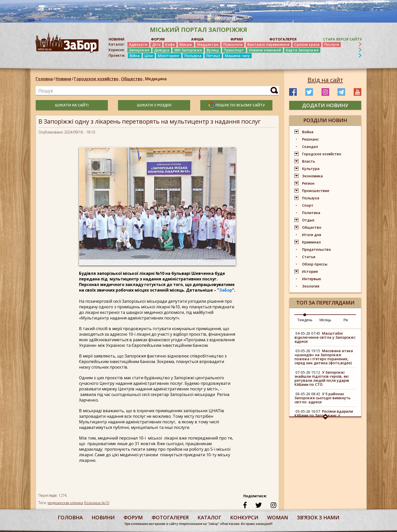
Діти (156, 44)
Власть (309, 161)
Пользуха (193, 56)
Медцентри (208, 44)
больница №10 (97, 503)
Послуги (332, 44)
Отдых (308, 220)
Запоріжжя (139, 50)
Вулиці (213, 50)
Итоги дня (312, 235)
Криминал (311, 242)
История (310, 271)
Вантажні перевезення (268, 44)
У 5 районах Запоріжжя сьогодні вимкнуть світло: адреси (322, 398)
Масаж (186, 44)
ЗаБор (226, 290)
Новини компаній (265, 50)
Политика (311, 213)
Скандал (310, 147)
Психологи (233, 44)
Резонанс (310, 139)
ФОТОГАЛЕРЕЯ (283, 39)
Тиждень (305, 320)
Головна (44, 79)
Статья (309, 257)
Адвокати (138, 44)
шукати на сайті (72, 105)
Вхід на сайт (325, 80)
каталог (209, 517)
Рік (346, 320)
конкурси (244, 517)
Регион (308, 183)
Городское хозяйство (98, 79)
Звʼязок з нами (318, 517)
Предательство (316, 249)
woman (278, 517)
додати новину (325, 105)
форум (133, 517)
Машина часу (237, 56)
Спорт (308, 205)
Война (308, 132)
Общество (133, 79)
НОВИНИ (116, 39)
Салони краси (307, 44)
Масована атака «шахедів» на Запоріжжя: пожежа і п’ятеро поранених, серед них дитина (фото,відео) (324, 357)
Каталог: (117, 44)
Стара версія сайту (342, 39)
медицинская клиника (65, 503)
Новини (63, 79)
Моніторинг (169, 56)
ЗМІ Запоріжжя (188, 50)
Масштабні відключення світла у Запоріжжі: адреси (325, 337)
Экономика (312, 176)
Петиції (213, 56)
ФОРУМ (158, 39)
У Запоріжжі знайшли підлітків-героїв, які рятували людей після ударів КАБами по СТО (322, 378)
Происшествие (316, 191)
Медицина (156, 79)
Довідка (162, 50)
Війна (135, 56)
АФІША (197, 39)
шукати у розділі (154, 105)
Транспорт (234, 50)
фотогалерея (170, 517)
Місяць (325, 320)
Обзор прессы (315, 264)
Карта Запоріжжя (302, 50)
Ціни (149, 56)
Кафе (170, 44)
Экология (311, 286)
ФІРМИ (237, 39)
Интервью (312, 279)
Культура (311, 169)
